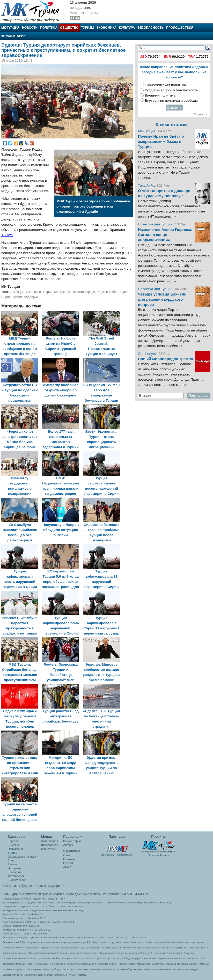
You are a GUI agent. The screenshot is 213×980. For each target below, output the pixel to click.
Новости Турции (83, 292)
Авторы (68, 845)
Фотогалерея (16, 876)
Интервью (14, 868)
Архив (67, 867)
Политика (49, 28)
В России (14, 845)
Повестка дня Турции (156, 224)
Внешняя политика (160, 95)
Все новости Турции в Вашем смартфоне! (33, 886)
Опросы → (201, 114)
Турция (17, 297)
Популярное (16, 849)
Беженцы (16, 292)
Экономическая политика (166, 85)
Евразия (13, 841)
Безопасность (150, 28)
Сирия (6, 297)
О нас (67, 855)
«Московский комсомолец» (103, 894)
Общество (69, 28)
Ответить (174, 108)
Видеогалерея (17, 880)
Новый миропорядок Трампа (166, 359)
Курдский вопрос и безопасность (171, 90)
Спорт (12, 860)
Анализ (12, 864)
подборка (31, 297)
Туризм (87, 28)
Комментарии (13, 36)
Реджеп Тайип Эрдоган (114, 292)
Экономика (106, 28)
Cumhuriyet (147, 354)
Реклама (69, 863)
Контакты (69, 859)
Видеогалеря (50, 845)
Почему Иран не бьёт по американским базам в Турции (161, 142)
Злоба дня (14, 872)
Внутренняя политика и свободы (171, 101)
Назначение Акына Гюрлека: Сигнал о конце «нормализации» (165, 235)
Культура (127, 28)
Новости (30, 28)
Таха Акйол (147, 185)
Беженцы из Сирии (39, 292)
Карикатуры (49, 849)
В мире (12, 853)
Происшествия (180, 28)
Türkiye (7, 235)
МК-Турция (10, 28)
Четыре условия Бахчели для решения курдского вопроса (162, 299)
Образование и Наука (22, 857)
